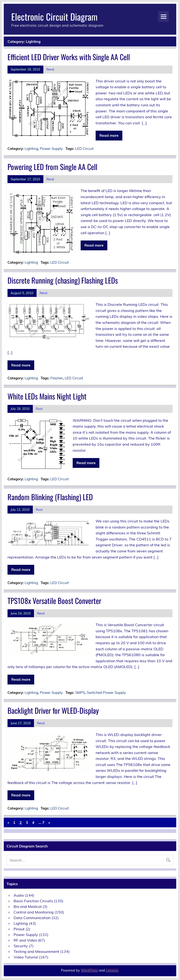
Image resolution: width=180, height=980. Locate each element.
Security (21, 946)
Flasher (57, 378)
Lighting (31, 149)
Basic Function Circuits (33, 901)
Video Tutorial (26, 957)
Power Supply (51, 149)
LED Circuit (84, 149)
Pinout (19, 929)
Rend (50, 69)
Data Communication (32, 918)
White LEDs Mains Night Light (47, 396)
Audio (19, 895)
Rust (39, 409)
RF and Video (25, 940)
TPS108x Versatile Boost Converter (54, 601)
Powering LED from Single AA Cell (52, 167)
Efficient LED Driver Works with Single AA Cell (69, 57)
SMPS (80, 693)
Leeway (112, 970)
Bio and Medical (28, 906)
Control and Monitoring (34, 912)
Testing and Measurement (36, 951)
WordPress (89, 970)
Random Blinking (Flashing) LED (50, 497)
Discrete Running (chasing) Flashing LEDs (63, 280)
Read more (109, 135)
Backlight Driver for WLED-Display (53, 710)
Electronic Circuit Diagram (54, 17)
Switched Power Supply (106, 693)
